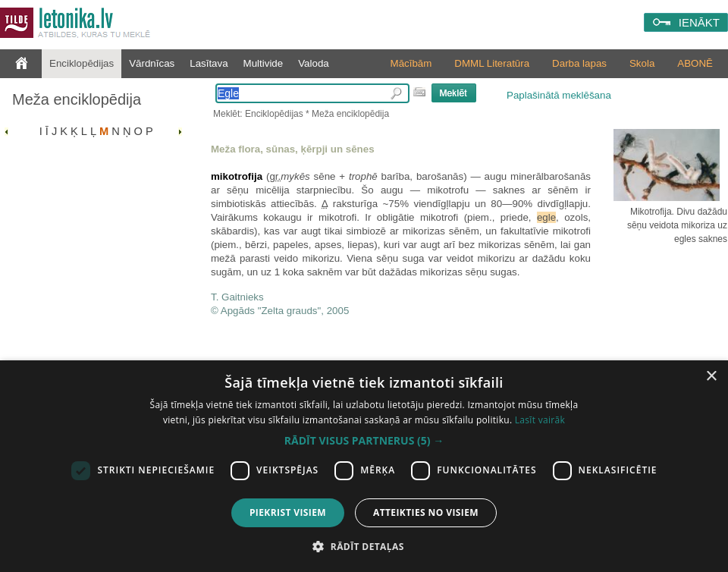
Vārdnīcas (152, 63)
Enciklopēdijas (82, 63)
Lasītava (209, 63)
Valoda (314, 63)
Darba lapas (579, 63)
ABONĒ (695, 63)
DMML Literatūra (492, 63)
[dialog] (364, 466)
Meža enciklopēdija (77, 99)
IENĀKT (699, 22)
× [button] (711, 377)
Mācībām (411, 63)
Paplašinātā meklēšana (559, 95)
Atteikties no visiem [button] (426, 512)
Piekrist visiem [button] (288, 512)
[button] (364, 441)
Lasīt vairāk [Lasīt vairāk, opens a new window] (540, 420)
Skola (642, 63)
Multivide (264, 63)
